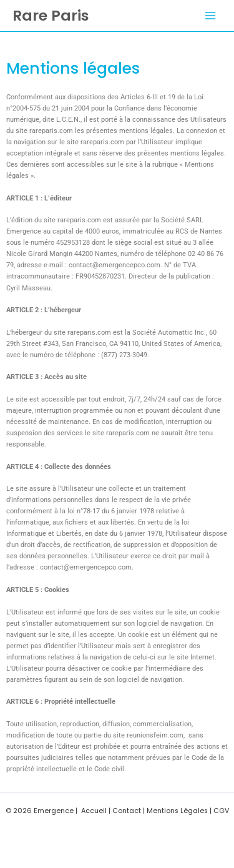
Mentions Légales (177, 811)
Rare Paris (51, 15)
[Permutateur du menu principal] (210, 16)
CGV (221, 811)
